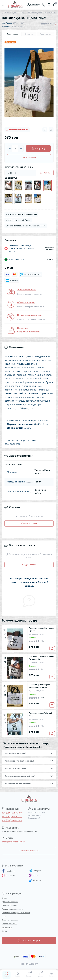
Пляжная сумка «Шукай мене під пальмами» (40, 686)
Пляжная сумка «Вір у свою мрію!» (41, 629)
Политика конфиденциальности (16, 913)
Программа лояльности (29, 315)
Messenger (36, 880)
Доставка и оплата (27, 290)
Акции (5, 931)
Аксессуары (12, 13)
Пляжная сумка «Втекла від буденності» (41, 658)
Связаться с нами (10, 924)
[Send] (45, 173)
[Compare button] (51, 130)
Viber (33, 875)
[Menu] (3, 5)
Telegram (35, 871)
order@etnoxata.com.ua (14, 842)
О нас (4, 898)
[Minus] (10, 148)
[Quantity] (15, 148)
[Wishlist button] (45, 130)
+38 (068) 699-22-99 (12, 820)
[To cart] (52, 648)
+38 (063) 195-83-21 (12, 817)
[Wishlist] (5, 634)
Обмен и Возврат (26, 302)
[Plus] (21, 148)
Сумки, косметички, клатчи (32, 13)
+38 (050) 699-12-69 (12, 813)
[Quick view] (5, 629)
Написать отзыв (29, 523)
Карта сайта (7, 927)
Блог (4, 916)
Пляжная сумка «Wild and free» (40, 714)
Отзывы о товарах (10, 920)
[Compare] (5, 638)
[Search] (49, 5)
